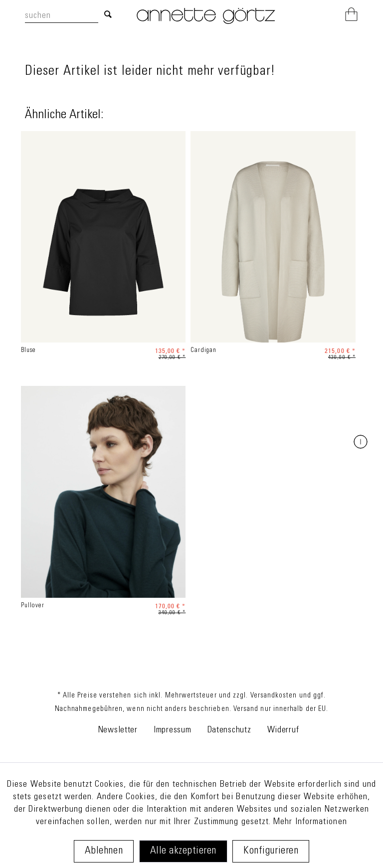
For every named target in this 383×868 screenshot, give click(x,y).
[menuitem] (71, 16)
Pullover (33, 606)
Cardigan (203, 350)
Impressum (172, 730)
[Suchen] (108, 15)
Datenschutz (229, 730)
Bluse (28, 350)
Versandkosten (274, 696)
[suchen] (62, 16)
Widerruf (283, 730)
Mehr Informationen (310, 822)
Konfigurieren (271, 851)
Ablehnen (104, 851)
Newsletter (118, 730)
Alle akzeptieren (183, 851)
